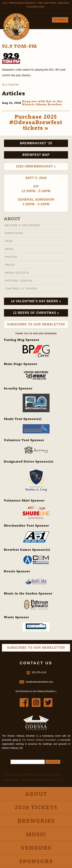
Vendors (36, 848)
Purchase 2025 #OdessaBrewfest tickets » (36, 122)
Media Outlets (17, 273)
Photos (11, 257)
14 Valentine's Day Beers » (36, 301)
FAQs (9, 241)
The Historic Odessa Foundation (39, 740)
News (9, 249)
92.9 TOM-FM (10, 85)
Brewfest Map (36, 155)
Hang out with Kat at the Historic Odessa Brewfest (42, 103)
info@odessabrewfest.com (40, 682)
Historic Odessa (19, 281)
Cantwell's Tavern (21, 289)
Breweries (36, 821)
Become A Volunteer (22, 225)
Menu (60, 20)
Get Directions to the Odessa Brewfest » (36, 691)
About (12, 219)
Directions (14, 233)
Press (10, 265)
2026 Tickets (36, 807)
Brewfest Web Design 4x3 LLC (42, 780)
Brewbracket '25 (36, 143)
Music (36, 834)
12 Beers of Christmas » (36, 313)
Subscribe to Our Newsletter (36, 324)
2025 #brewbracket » (36, 166)
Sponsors (36, 861)
